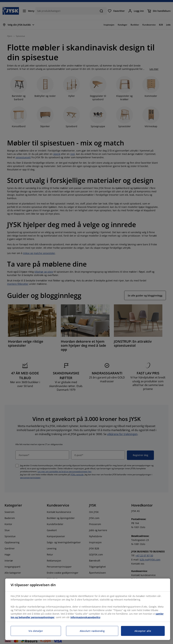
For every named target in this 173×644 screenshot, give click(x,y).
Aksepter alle (143, 631)
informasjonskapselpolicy (85, 617)
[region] (88, 609)
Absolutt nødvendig (92, 631)
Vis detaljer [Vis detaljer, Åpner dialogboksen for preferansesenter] (36, 631)
